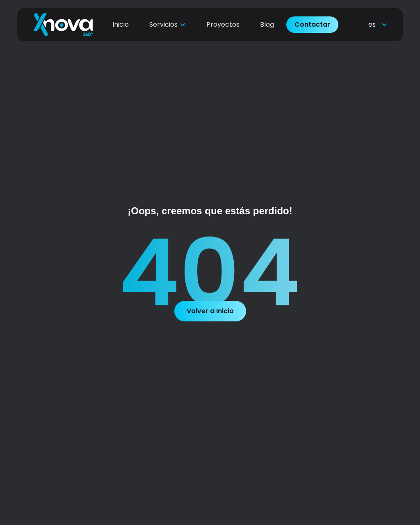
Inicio (121, 18)
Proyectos (223, 18)
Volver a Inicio (210, 311)
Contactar (312, 18)
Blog (267, 18)
